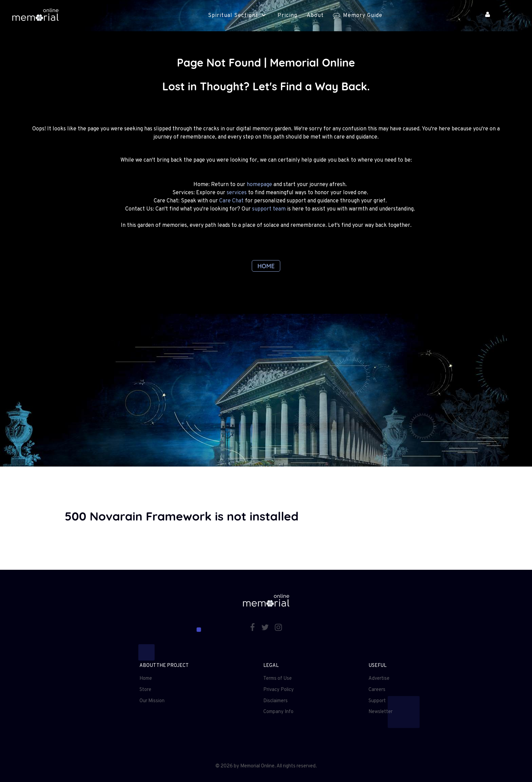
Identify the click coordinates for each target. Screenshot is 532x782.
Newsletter (381, 712)
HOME (266, 266)
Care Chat (231, 201)
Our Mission (152, 701)
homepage (259, 185)
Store (145, 690)
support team (269, 209)
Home (146, 679)
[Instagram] (279, 628)
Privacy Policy (279, 690)
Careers (377, 690)
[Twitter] (266, 628)
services (237, 193)
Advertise (379, 679)
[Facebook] (253, 628)
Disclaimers (275, 701)
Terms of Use (278, 679)
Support (377, 701)
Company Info (278, 712)
